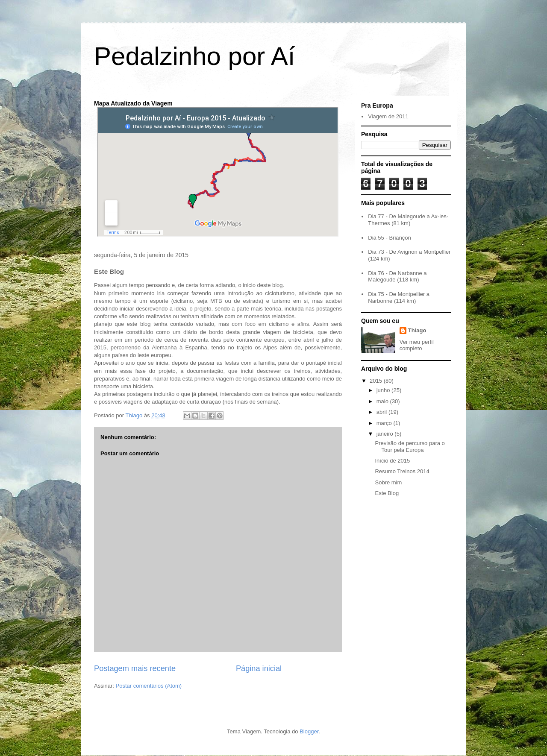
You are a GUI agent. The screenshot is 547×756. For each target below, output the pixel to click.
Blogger (309, 731)
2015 (377, 381)
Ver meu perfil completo (417, 345)
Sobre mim (388, 482)
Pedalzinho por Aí (194, 56)
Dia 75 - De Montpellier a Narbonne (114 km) (399, 297)
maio (383, 401)
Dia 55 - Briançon (389, 238)
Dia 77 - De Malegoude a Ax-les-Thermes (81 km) (408, 220)
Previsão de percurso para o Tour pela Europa (410, 447)
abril (382, 412)
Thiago (417, 330)
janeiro (386, 434)
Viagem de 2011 (388, 116)
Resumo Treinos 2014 (402, 471)
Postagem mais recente (135, 668)
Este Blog (387, 493)
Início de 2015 (392, 461)
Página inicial (259, 668)
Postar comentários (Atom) (149, 686)
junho (384, 390)
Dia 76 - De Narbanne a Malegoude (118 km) (397, 277)
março (385, 423)
